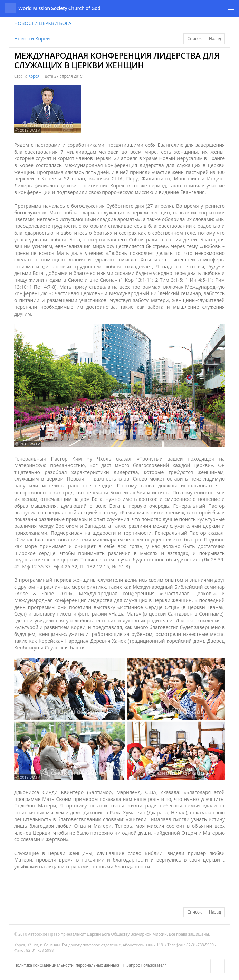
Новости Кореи (32, 38)
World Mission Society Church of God (59, 8)
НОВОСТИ (43, 23)
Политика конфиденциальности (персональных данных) (67, 965)
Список (194, 38)
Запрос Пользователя (147, 965)
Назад (215, 38)
